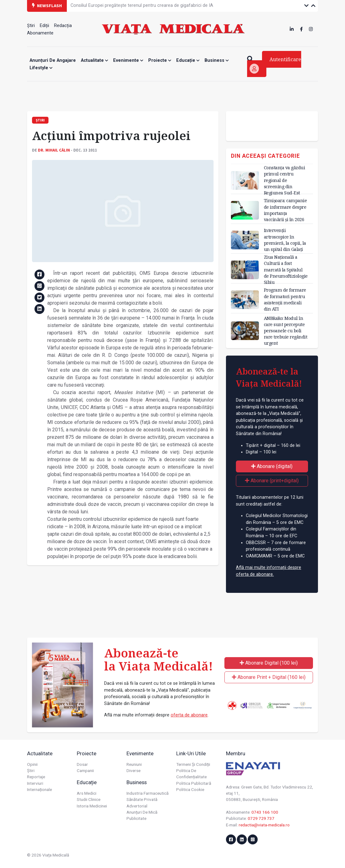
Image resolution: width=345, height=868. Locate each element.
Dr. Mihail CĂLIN (54, 150)
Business (217, 60)
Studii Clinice (89, 799)
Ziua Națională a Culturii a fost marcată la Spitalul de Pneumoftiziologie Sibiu (286, 270)
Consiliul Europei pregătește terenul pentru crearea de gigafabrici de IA (142, 5)
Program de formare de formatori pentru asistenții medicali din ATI (285, 299)
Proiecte (160, 60)
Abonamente (40, 33)
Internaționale (39, 789)
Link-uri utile (191, 753)
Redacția (63, 26)
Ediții (44, 26)
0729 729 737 (261, 818)
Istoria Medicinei (92, 806)
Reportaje (36, 777)
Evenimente (128, 60)
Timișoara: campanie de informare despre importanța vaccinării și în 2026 (285, 210)
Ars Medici (87, 793)
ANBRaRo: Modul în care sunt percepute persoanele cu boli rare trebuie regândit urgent (286, 331)
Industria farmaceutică (147, 793)
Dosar (82, 764)
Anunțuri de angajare (53, 60)
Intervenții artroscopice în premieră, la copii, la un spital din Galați (285, 240)
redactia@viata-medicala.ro (264, 825)
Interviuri (35, 783)
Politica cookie (190, 789)
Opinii (32, 764)
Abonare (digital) (272, 466)
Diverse (133, 770)
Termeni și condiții (193, 764)
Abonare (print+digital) (272, 481)
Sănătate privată (142, 799)
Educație (188, 60)
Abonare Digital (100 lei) (269, 663)
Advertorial (137, 806)
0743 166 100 (265, 812)
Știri (31, 26)
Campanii (85, 770)
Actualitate (94, 60)
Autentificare (275, 65)
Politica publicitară (194, 783)
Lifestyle (41, 68)
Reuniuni (134, 764)
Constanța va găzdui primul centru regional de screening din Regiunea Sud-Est (285, 180)
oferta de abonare (189, 715)
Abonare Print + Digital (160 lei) (269, 677)
